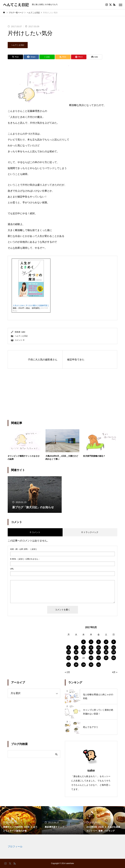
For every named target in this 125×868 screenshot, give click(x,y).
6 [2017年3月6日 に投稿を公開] (69, 648)
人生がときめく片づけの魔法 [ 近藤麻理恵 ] (31, 305)
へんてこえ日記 (18, 45)
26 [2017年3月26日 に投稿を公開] (114, 658)
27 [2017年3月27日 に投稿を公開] (69, 665)
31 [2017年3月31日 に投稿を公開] (99, 665)
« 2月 (67, 672)
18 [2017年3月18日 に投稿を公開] (106, 652)
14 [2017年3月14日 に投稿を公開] (76, 652)
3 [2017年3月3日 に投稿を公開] (99, 642)
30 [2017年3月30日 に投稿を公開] (91, 665)
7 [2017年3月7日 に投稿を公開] (76, 648)
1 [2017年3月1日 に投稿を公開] (84, 642)
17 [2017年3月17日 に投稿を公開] (99, 652)
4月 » (115, 672)
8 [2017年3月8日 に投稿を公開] (84, 648)
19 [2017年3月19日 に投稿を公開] (114, 652)
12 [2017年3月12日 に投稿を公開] (114, 648)
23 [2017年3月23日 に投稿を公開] (91, 658)
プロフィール (15, 847)
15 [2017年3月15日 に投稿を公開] (84, 652)
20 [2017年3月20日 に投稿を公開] (69, 658)
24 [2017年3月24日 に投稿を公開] (99, 658)
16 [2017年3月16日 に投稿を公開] (91, 652)
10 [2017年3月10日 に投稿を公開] (99, 648)
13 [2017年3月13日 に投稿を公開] (69, 652)
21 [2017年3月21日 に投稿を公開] (76, 658)
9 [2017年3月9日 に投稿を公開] (91, 648)
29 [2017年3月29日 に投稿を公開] (84, 665)
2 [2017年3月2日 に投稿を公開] (91, 642)
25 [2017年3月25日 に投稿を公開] (106, 658)
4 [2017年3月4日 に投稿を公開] (106, 642)
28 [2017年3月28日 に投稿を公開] (76, 665)
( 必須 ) (23, 549)
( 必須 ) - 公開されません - (25, 559)
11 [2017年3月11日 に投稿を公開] (106, 648)
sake (23, 332)
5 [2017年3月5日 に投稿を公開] (114, 642)
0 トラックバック (90, 532)
